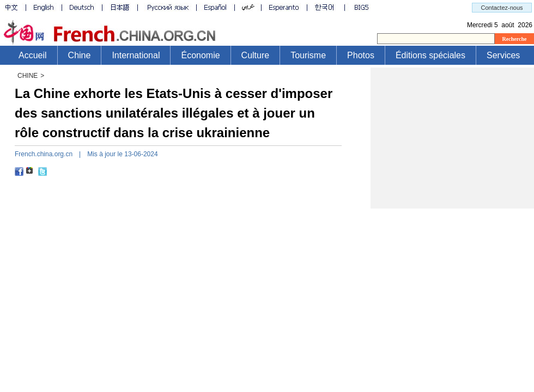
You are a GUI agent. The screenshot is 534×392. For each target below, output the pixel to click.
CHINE (28, 76)
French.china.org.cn (44, 154)
